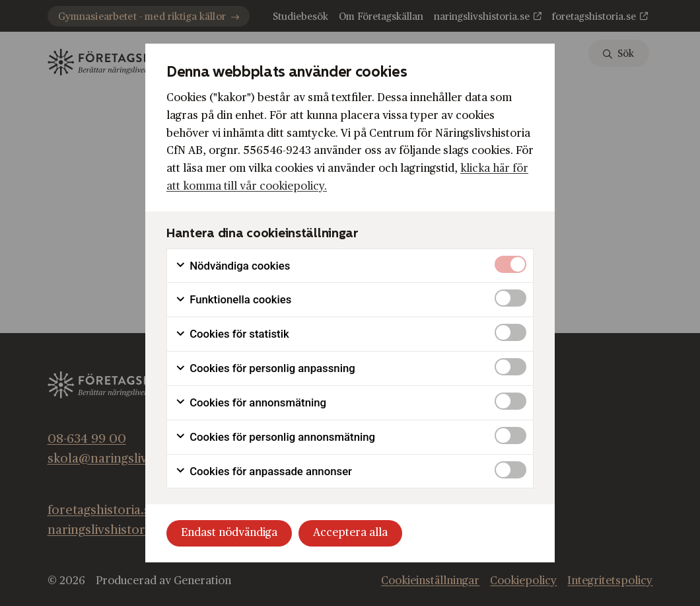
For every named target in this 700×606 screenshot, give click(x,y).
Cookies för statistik (232, 334)
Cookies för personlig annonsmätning (275, 437)
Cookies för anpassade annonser (263, 472)
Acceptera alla (350, 533)
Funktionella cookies (233, 300)
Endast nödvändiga (229, 533)
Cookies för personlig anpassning (265, 368)
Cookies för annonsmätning (251, 403)
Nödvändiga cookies (232, 266)
